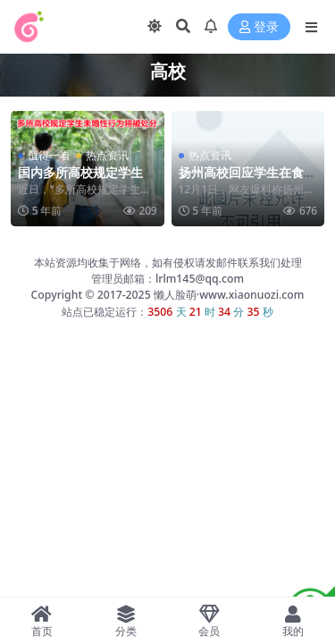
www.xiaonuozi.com (251, 295)
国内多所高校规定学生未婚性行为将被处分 (87, 180)
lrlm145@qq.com (200, 279)
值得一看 (49, 155)
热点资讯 (107, 155)
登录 (259, 27)
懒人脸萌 (174, 295)
